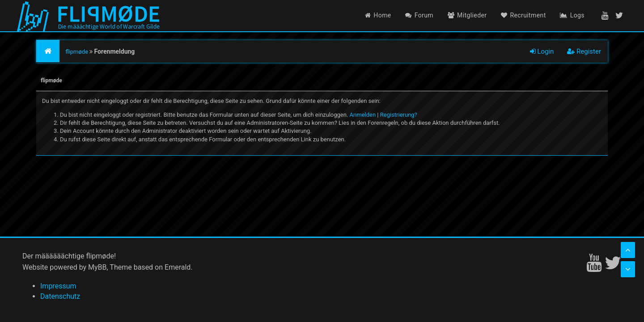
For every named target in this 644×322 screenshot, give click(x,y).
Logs (572, 15)
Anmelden (363, 115)
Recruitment (523, 15)
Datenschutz (60, 296)
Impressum (58, 286)
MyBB (97, 267)
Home (378, 15)
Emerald (178, 267)
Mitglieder (467, 15)
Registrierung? (399, 115)
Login (542, 51)
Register (584, 51)
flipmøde (77, 52)
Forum (419, 15)
